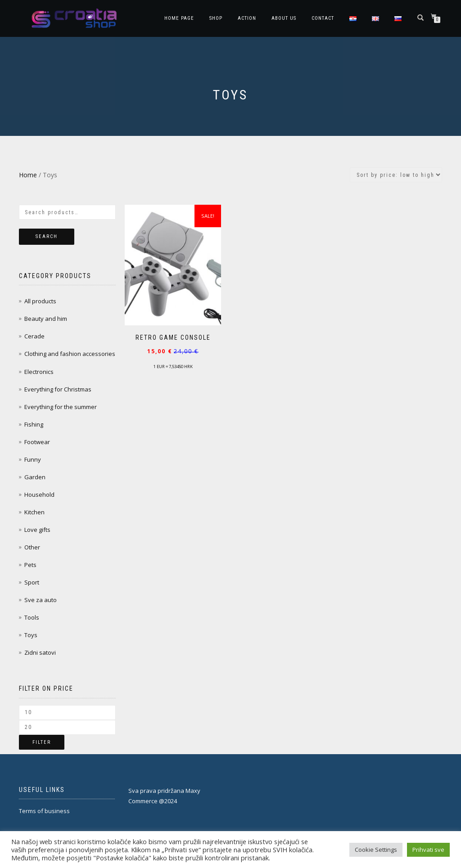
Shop (216, 18)
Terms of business (44, 811)
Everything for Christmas (58, 389)
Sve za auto (41, 600)
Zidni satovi (40, 652)
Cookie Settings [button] (376, 850)
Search (47, 236)
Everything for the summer (61, 407)
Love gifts (37, 530)
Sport (32, 582)
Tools (32, 617)
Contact (323, 18)
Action (247, 18)
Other (32, 547)
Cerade (34, 336)
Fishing (34, 424)
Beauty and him (46, 319)
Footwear (37, 442)
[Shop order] (396, 175)
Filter (42, 742)
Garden (35, 477)
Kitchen (34, 512)
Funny (33, 459)
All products (40, 301)
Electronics (39, 372)
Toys (31, 635)
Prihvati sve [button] (428, 850)
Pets (30, 565)
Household (39, 495)
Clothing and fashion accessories (70, 354)
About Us (284, 18)
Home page (179, 18)
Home (28, 175)
